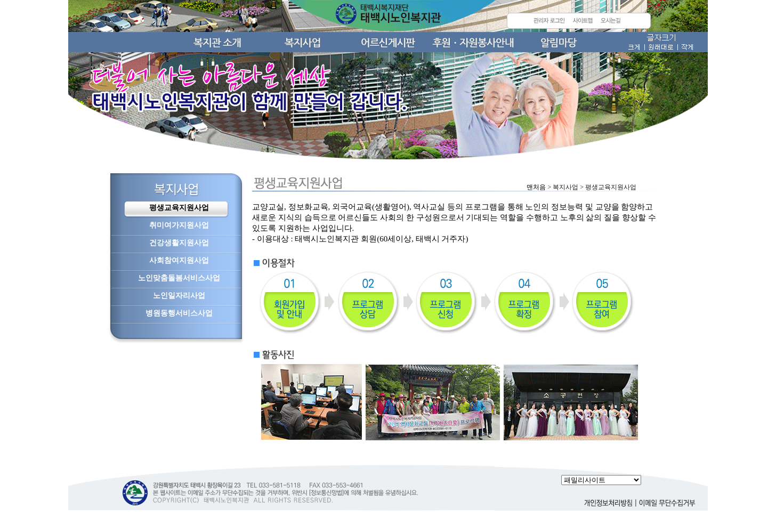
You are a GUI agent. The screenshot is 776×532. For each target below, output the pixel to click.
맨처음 (536, 187)
